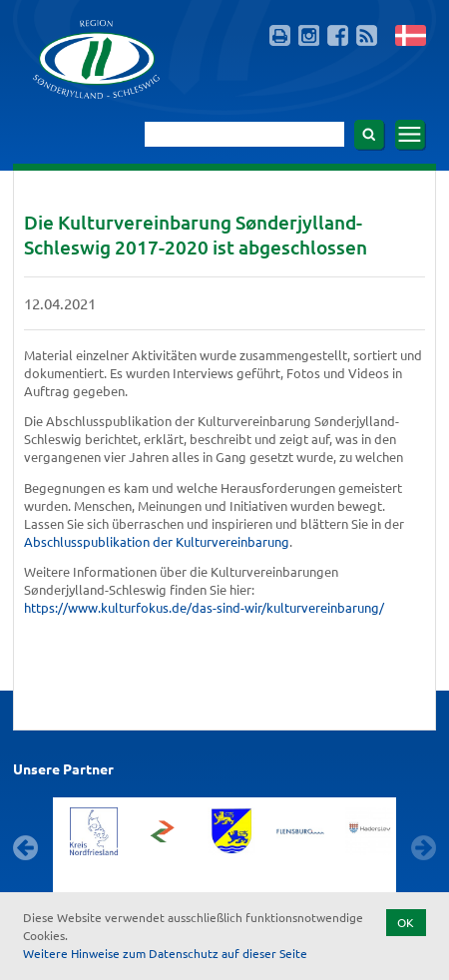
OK (406, 922)
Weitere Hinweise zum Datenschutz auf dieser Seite (165, 953)
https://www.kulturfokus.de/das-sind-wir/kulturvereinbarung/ (204, 607)
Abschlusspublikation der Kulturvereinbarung (157, 541)
